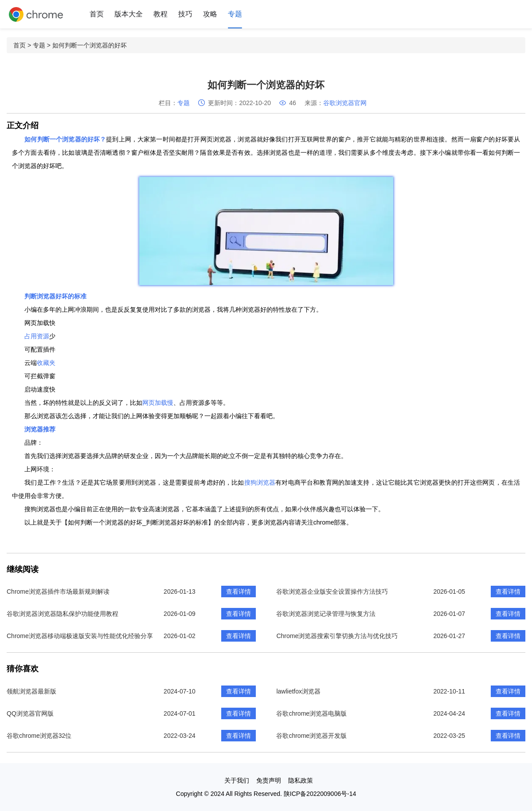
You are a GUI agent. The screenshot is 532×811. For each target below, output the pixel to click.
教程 (160, 14)
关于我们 (237, 780)
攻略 (210, 14)
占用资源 (37, 336)
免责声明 (269, 780)
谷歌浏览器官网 (345, 103)
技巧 (185, 14)
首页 (97, 14)
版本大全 (129, 14)
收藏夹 (46, 363)
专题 (235, 14)
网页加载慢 (158, 403)
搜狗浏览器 (260, 482)
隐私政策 (301, 780)
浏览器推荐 (40, 429)
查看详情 (239, 592)
